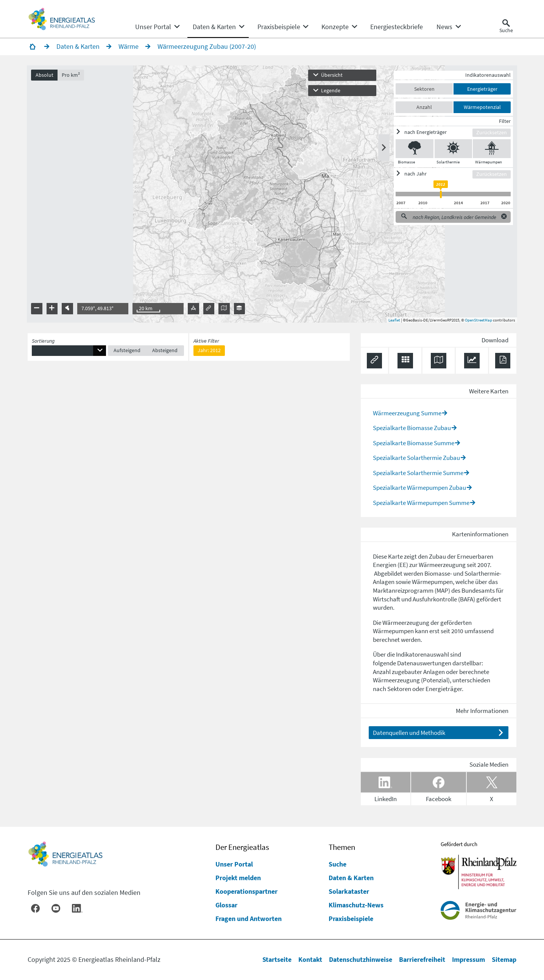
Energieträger (482, 89)
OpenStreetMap (478, 320)
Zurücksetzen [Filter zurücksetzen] (491, 133)
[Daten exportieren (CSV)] (405, 361)
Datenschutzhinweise (361, 959)
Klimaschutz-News (356, 905)
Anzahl (424, 107)
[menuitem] (153, 27)
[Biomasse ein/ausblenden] (414, 149)
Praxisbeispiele (351, 919)
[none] (157, 27)
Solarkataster (349, 891)
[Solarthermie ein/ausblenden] (453, 149)
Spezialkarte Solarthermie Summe (418, 473)
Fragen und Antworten (249, 919)
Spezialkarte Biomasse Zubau (412, 428)
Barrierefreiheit (422, 959)
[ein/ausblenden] (434, 133)
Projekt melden (238, 878)
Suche (337, 864)
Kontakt (310, 959)
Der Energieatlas (242, 847)
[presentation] (272, 195)
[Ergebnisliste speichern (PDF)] (503, 361)
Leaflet (394, 320)
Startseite (277, 959)
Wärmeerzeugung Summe (407, 413)
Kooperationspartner (246, 891)
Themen (342, 847)
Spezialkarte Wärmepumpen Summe (421, 503)
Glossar (226, 905)
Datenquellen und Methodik (409, 733)
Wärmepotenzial (482, 107)
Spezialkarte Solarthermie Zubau (416, 458)
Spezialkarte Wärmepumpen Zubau (419, 488)
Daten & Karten (351, 878)
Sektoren (424, 89)
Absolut (45, 75)
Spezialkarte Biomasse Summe (414, 443)
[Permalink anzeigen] (375, 361)
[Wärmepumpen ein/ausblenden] (491, 149)
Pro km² (72, 75)
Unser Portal (234, 864)
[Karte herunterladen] (439, 361)
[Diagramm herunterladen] (472, 361)
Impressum (468, 959)
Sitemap (504, 959)
